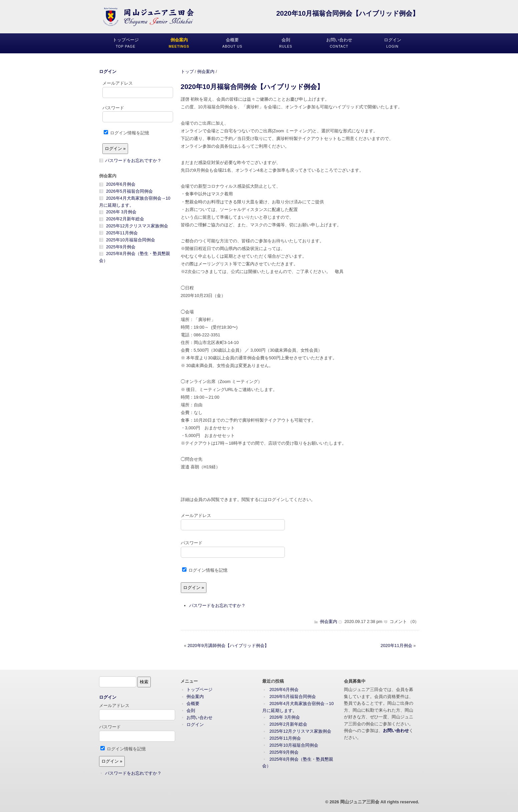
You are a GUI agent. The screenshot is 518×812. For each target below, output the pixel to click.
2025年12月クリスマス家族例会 (137, 226)
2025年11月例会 (122, 233)
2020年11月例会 (396, 645)
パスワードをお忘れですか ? (217, 605)
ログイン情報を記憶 (205, 570)
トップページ (199, 689)
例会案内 (206, 71)
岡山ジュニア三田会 (360, 802)
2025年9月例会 (121, 247)
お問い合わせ (199, 717)
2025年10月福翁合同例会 (131, 240)
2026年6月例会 (121, 184)
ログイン (108, 71)
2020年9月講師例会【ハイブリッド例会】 (228, 645)
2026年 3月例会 (121, 212)
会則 (191, 710)
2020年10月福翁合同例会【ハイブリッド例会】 (252, 86)
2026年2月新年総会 (125, 219)
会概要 (193, 703)
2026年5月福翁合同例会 (129, 191)
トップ (187, 71)
